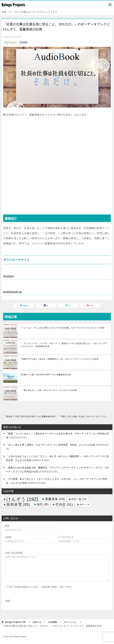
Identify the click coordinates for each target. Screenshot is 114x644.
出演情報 (23, 43)
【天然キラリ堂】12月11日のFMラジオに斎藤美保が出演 (30, 416)
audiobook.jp (12, 292)
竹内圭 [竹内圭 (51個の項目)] (64, 504)
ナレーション (10, 43)
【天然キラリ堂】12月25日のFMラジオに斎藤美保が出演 (45, 375)
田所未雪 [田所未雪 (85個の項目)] (18, 504)
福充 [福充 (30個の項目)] (43, 504)
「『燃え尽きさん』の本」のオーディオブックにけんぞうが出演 (48, 390)
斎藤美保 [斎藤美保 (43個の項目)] (55, 499)
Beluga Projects (13, 5)
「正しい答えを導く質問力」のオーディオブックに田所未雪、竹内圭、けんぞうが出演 (51, 445)
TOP (16, 622)
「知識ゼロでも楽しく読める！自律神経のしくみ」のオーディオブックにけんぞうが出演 (59, 359)
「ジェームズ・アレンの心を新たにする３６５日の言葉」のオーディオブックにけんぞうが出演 (62, 328)
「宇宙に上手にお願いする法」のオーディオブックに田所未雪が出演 (86, 416)
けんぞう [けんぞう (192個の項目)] (22, 499)
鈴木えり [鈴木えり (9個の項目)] (85, 504)
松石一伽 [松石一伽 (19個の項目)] (79, 499)
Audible (9, 276)
